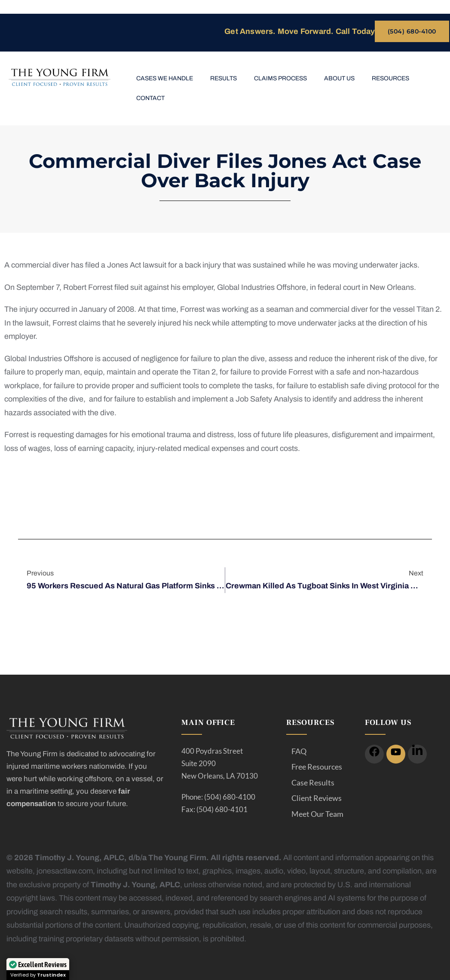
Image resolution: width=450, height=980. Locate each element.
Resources (390, 78)
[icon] (374, 754)
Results (223, 78)
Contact (150, 98)
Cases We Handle (165, 78)
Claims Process (280, 78)
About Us (339, 78)
